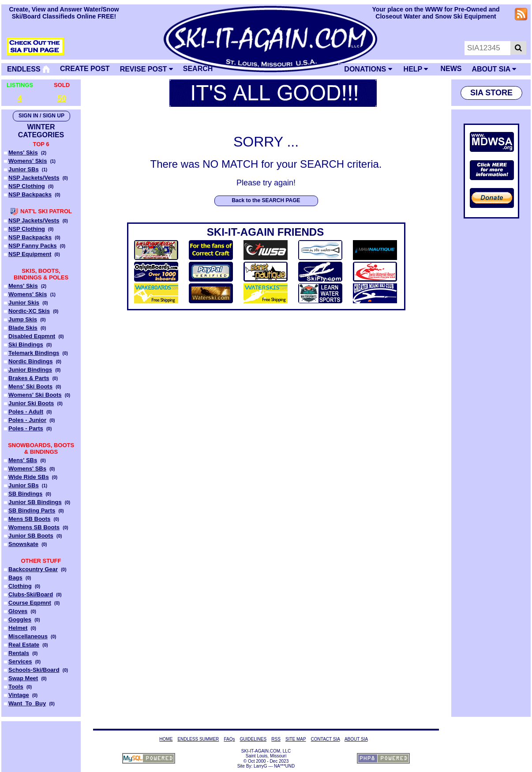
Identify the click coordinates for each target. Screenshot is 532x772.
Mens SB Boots (29, 519)
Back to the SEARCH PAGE (266, 200)
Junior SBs (24, 169)
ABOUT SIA (494, 69)
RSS (276, 739)
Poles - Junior (27, 420)
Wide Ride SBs (29, 477)
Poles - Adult (26, 412)
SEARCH (198, 69)
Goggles (20, 619)
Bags (15, 578)
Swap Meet (23, 678)
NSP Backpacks (30, 194)
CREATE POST (85, 69)
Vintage (19, 695)
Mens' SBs (23, 460)
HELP (416, 69)
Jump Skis (23, 319)
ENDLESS (28, 69)
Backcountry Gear (33, 569)
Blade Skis (23, 328)
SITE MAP (296, 739)
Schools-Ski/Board (34, 670)
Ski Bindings (26, 345)
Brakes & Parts (29, 378)
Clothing (20, 586)
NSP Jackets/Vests (34, 178)
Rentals (19, 653)
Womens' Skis (28, 161)
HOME (166, 739)
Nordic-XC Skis (29, 311)
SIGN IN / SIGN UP (41, 116)
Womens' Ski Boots (35, 395)
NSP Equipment (30, 254)
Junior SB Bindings (35, 502)
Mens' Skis (23, 153)
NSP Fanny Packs (33, 246)
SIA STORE (491, 93)
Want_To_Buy (27, 703)
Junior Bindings (30, 370)
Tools (16, 687)
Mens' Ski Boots (30, 386)
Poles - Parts (26, 428)
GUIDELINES (253, 739)
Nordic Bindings (30, 361)
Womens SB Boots (34, 527)
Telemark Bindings (34, 353)
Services (20, 661)
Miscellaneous (28, 636)
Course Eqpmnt (30, 603)
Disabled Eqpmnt (32, 336)
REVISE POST (146, 69)
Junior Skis (24, 303)
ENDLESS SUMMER (198, 739)
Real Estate (24, 645)
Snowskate (23, 544)
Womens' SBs (27, 469)
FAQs (229, 739)
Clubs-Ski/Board (31, 594)
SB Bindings (25, 494)
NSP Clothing (27, 186)
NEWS (451, 69)
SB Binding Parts (32, 510)
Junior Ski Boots (31, 403)
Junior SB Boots (31, 536)
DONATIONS (368, 69)
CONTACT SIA (326, 739)
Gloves (18, 611)
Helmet (18, 628)
